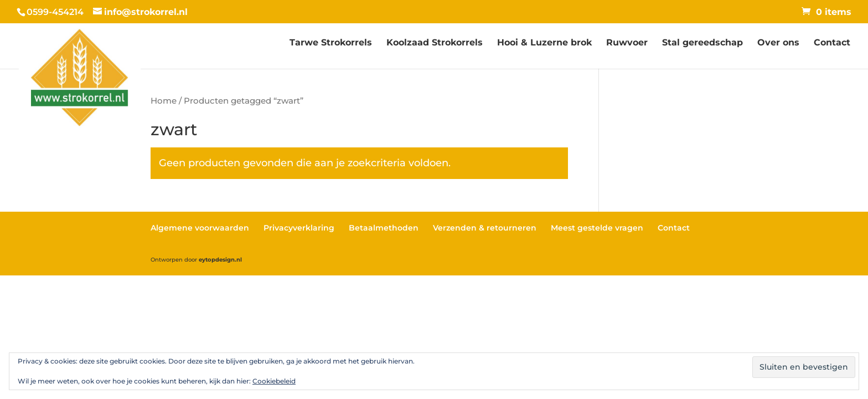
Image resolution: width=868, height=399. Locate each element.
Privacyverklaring (299, 228)
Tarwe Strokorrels (331, 43)
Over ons (778, 43)
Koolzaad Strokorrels (435, 43)
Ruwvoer (627, 43)
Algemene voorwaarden (200, 228)
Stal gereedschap (702, 43)
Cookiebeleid (274, 381)
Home (164, 101)
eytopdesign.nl (220, 260)
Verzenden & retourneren (485, 228)
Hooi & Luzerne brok (544, 43)
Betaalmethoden (384, 228)
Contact (832, 43)
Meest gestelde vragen (597, 228)
